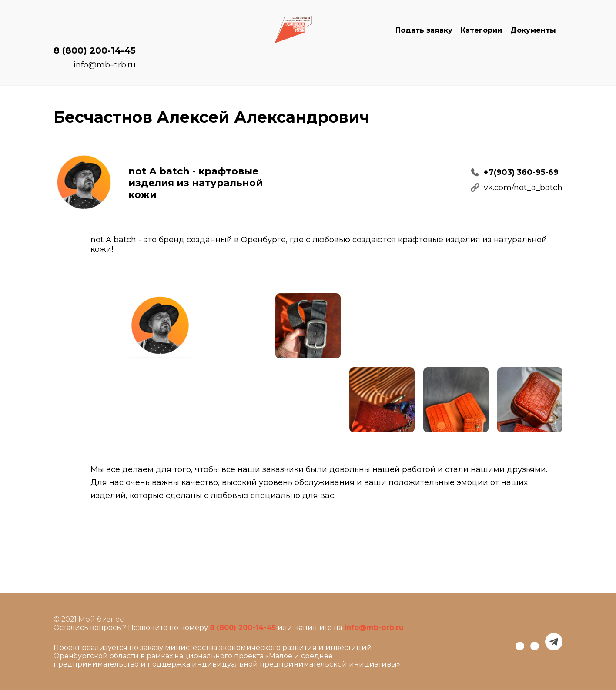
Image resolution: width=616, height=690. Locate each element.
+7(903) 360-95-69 (521, 172)
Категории (481, 30)
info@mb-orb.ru (105, 65)
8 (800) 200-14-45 (95, 50)
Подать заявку (424, 30)
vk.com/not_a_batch (523, 188)
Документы (533, 30)
